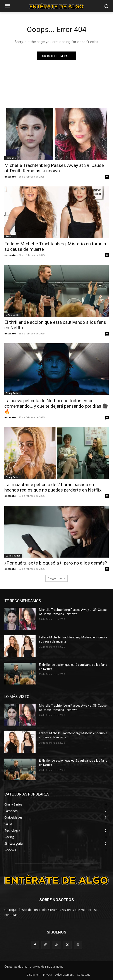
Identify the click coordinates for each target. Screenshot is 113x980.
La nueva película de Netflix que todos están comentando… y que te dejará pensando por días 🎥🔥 (56, 406)
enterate (10, 177)
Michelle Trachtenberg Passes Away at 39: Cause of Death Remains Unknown (54, 168)
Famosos (11, 158)
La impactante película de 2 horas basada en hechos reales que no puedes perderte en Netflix (53, 487)
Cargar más (56, 578)
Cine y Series (13, 315)
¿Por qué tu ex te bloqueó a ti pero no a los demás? (56, 563)
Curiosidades (13, 556)
